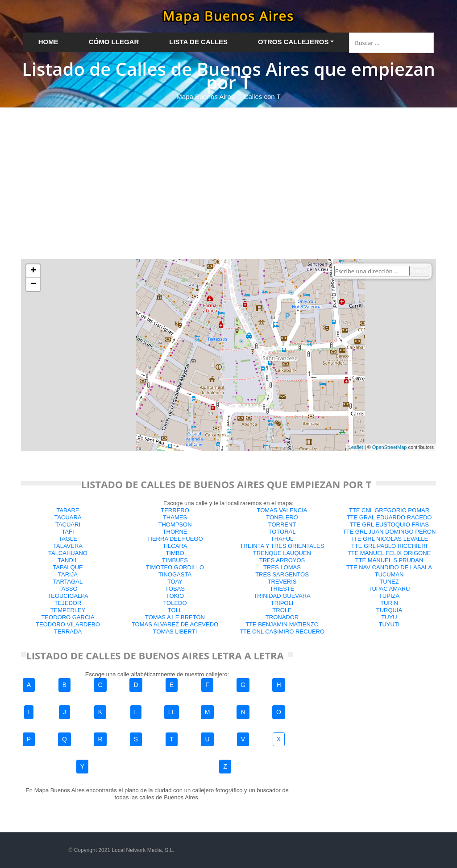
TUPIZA (389, 596)
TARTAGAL (68, 582)
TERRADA (68, 631)
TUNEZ (389, 582)
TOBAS (175, 589)
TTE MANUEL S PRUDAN (389, 560)
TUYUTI (389, 624)
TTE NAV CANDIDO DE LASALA (389, 567)
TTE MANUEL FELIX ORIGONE (389, 553)
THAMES (175, 517)
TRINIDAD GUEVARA (282, 596)
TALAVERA (68, 546)
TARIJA (68, 574)
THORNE (175, 532)
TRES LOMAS (282, 567)
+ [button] (33, 271)
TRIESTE (282, 589)
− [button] (33, 284)
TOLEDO (175, 603)
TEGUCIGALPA (68, 596)
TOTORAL (282, 532)
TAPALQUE (68, 567)
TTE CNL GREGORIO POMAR (389, 510)
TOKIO (175, 596)
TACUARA (68, 517)
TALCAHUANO (68, 553)
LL (172, 712)
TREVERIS (282, 582)
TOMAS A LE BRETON (175, 617)
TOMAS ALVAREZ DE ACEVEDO (175, 624)
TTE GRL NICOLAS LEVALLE (389, 539)
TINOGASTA (175, 574)
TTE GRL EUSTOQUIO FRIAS (389, 525)
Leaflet (356, 447)
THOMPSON (175, 525)
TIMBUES (175, 560)
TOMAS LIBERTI (175, 631)
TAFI (68, 532)
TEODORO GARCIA (68, 617)
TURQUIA (389, 610)
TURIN (389, 603)
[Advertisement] (228, 174)
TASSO (68, 589)
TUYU (389, 617)
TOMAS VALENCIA (282, 510)
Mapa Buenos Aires (205, 97)
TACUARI (68, 525)
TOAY (175, 582)
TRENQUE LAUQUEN (282, 553)
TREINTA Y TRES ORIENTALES (282, 546)
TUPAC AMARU (389, 589)
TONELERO (282, 517)
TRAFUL (282, 539)
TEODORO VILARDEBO (68, 624)
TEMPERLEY (68, 610)
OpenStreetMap (390, 447)
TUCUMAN (389, 574)
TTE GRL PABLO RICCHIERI (389, 546)
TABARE (68, 510)
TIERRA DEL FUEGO (175, 539)
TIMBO (175, 553)
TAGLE (68, 539)
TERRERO (175, 510)
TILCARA (175, 546)
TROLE (282, 610)
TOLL (175, 610)
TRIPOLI (282, 603)
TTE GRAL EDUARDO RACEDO (389, 517)
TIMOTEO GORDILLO (175, 567)
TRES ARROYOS (282, 560)
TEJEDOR (68, 603)
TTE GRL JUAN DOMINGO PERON (389, 532)
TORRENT (282, 525)
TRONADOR (282, 617)
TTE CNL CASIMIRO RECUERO (282, 631)
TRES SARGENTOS (282, 574)
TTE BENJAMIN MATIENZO (282, 624)
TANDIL (68, 560)
